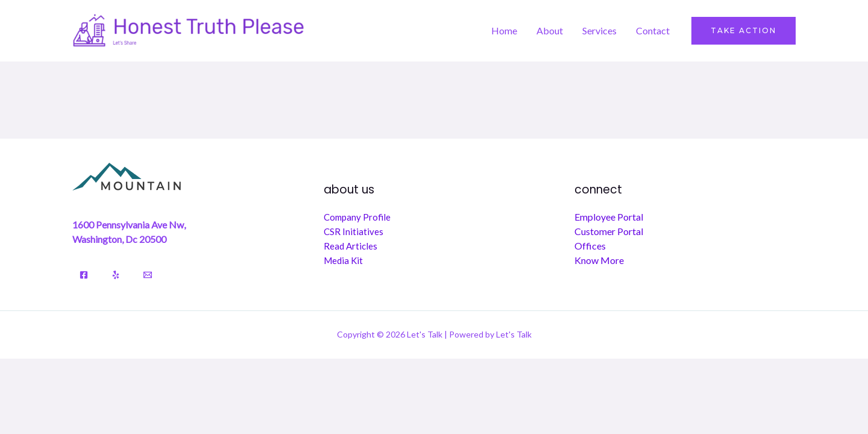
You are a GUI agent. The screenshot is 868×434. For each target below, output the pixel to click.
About (550, 30)
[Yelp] (116, 275)
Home (504, 30)
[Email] (148, 275)
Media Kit (343, 260)
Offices (590, 246)
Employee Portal (609, 217)
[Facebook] (84, 275)
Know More (599, 260)
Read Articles (351, 246)
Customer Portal (609, 231)
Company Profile (357, 217)
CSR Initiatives (354, 231)
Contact (653, 30)
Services (599, 30)
